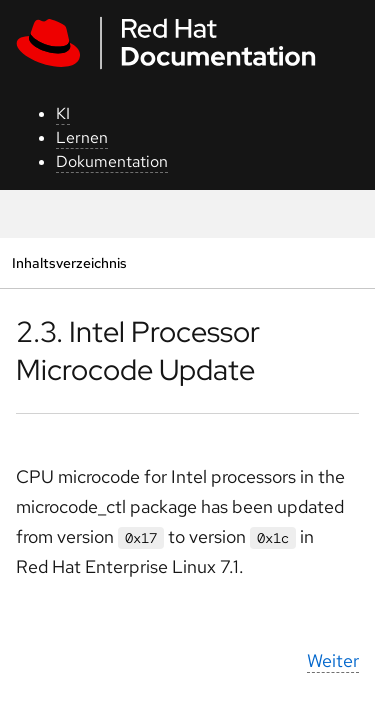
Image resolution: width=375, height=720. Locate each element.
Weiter (333, 660)
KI (63, 113)
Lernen (82, 137)
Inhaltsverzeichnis (69, 262)
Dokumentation (112, 161)
